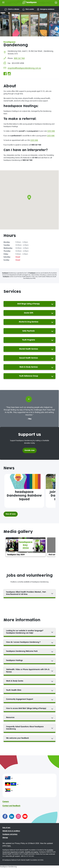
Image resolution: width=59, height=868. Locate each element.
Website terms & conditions (11, 831)
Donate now (30, 450)
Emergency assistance (46, 9)
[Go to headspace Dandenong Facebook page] (5, 74)
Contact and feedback (11, 806)
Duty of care (6, 828)
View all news (11, 514)
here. (9, 846)
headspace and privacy (10, 834)
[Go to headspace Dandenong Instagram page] (9, 74)
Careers (6, 802)
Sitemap (5, 838)
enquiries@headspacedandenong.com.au (24, 68)
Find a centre (28, 9)
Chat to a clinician (12, 9)
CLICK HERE (51, 131)
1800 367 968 (19, 58)
